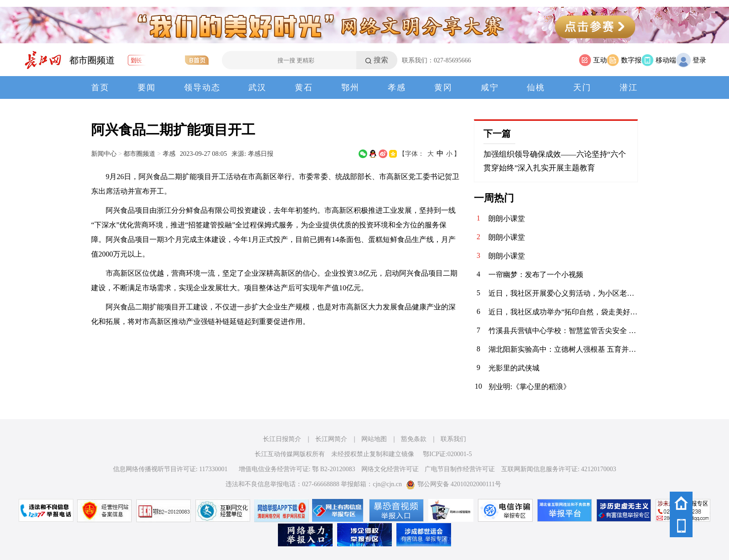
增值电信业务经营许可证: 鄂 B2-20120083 (297, 469)
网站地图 (374, 439)
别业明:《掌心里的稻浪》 (529, 387)
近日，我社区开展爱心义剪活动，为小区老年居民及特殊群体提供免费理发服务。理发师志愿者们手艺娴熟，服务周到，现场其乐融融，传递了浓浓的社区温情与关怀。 (563, 293)
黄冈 (443, 87)
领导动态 (202, 87)
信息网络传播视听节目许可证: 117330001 (170, 469)
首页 (100, 87)
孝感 (397, 87)
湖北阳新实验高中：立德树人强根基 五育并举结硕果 (563, 349)
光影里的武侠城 (514, 368)
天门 (582, 87)
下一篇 (497, 134)
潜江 (629, 87)
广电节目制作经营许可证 (460, 469)
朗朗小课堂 (507, 218)
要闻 (147, 87)
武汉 (257, 87)
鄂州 (350, 87)
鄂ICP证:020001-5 (447, 454)
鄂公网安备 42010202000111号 (454, 484)
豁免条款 (414, 439)
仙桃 (536, 87)
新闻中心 (104, 154)
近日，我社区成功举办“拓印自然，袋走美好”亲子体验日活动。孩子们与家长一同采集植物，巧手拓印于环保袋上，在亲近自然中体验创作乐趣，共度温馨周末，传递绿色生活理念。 (563, 312)
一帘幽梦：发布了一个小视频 (536, 275)
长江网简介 (331, 439)
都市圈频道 (92, 60)
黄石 (304, 87)
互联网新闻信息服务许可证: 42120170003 (559, 469)
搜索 (381, 60)
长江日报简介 (282, 439)
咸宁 (490, 87)
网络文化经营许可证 (390, 469)
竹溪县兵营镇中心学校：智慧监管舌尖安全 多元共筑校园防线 (563, 331)
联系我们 (453, 439)
